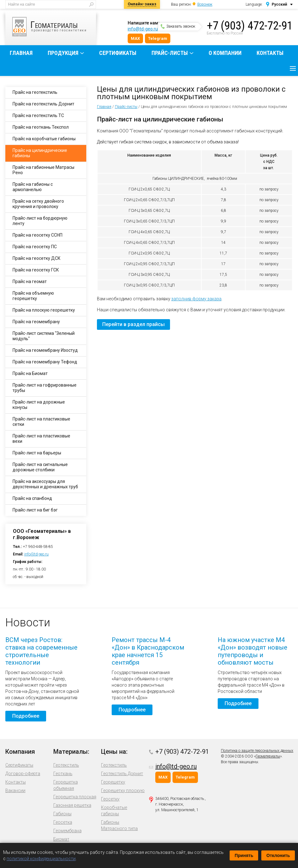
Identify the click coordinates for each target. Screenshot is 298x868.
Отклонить (278, 855)
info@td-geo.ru (143, 29)
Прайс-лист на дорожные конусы (39, 405)
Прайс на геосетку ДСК (37, 258)
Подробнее (26, 716)
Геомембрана (67, 831)
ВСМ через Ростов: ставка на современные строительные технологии (41, 651)
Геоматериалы (268, 756)
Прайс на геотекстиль (35, 92)
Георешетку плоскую (123, 790)
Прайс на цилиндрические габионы (40, 153)
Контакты (270, 53)
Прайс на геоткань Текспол (41, 127)
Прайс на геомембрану (36, 322)
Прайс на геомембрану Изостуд (45, 350)
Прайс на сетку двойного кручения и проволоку (38, 204)
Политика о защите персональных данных (257, 751)
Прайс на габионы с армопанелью (33, 187)
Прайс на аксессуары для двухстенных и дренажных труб (45, 484)
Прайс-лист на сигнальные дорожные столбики (40, 467)
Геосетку (110, 799)
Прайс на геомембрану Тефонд (45, 362)
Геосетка (63, 822)
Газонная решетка (72, 805)
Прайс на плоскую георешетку (44, 310)
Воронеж (205, 4)
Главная (21, 53)
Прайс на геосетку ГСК (36, 270)
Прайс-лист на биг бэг (35, 510)
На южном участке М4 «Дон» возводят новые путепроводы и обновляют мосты (253, 651)
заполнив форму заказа (196, 299)
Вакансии (15, 790)
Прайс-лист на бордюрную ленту (40, 221)
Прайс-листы (170, 53)
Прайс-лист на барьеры (37, 453)
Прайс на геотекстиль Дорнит (43, 104)
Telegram (158, 38)
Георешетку (113, 782)
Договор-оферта (23, 774)
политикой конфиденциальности (41, 859)
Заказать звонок (178, 26)
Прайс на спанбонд (32, 498)
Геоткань (63, 774)
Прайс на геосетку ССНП (37, 235)
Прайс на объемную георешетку (33, 296)
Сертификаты (118, 53)
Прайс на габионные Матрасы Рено (43, 170)
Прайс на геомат (30, 281)
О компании (225, 53)
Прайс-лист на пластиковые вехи (41, 439)
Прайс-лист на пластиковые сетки (41, 422)
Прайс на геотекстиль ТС (38, 115)
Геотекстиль (66, 765)
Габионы (62, 814)
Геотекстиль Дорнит (122, 774)
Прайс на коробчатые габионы (44, 139)
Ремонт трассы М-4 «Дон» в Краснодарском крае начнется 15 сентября (148, 651)
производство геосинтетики (54, 27)
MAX (135, 38)
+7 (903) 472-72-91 (250, 26)
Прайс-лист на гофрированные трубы (45, 388)
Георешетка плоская (75, 797)
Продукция (63, 53)
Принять (244, 855)
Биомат (61, 839)
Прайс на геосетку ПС (35, 247)
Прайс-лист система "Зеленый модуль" (44, 336)
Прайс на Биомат (30, 373)
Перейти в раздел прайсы (133, 324)
